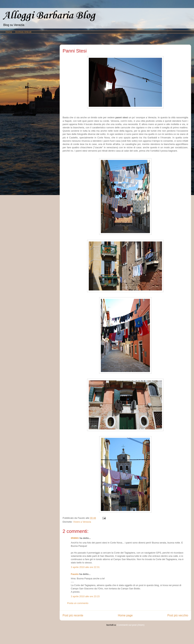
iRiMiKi (75, 538)
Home (9, 32)
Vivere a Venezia (82, 522)
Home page (125, 615)
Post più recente (73, 615)
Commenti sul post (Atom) (131, 625)
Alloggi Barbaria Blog (49, 16)
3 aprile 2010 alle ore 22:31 (85, 567)
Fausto (75, 574)
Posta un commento (78, 603)
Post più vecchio (178, 615)
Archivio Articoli (23, 32)
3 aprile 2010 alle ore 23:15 (85, 596)
